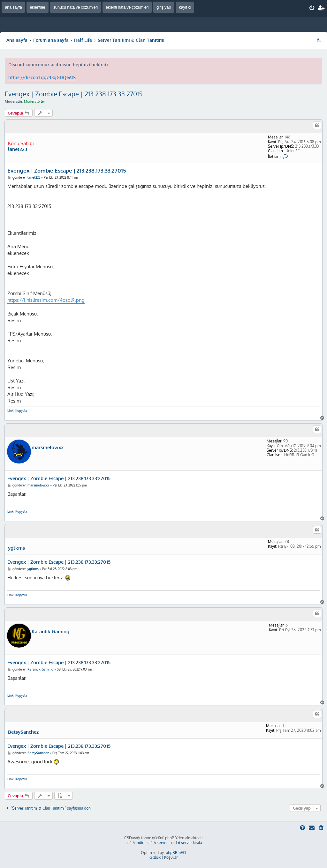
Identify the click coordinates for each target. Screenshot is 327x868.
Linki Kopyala (17, 411)
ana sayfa (13, 7)
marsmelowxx (48, 448)
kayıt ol (185, 7)
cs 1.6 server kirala (186, 843)
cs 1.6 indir (134, 843)
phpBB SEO (176, 853)
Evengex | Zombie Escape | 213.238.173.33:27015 (74, 94)
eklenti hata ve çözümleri (127, 7)
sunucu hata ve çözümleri (76, 7)
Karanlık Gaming (50, 632)
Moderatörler (34, 101)
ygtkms (16, 548)
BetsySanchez (23, 732)
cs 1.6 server (157, 843)
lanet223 (18, 149)
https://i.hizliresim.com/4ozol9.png (46, 300)
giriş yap (164, 7)
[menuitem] (312, 8)
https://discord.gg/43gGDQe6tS (42, 77)
